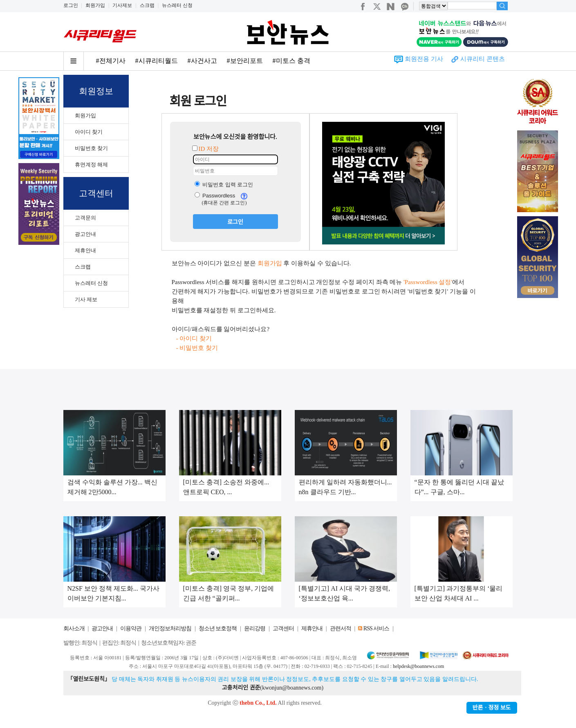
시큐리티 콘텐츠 (483, 59)
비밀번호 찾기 (91, 148)
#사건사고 (202, 61)
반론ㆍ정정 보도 (492, 708)
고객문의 (85, 218)
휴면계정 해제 (91, 165)
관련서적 (341, 628)
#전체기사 (111, 61)
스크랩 (147, 5)
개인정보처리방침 (170, 628)
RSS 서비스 (376, 628)
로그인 (71, 5)
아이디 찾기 (89, 132)
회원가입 (95, 5)
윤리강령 (255, 628)
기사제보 (122, 5)
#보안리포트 (245, 61)
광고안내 (85, 234)
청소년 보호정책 (218, 628)
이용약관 (131, 628)
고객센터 (283, 628)
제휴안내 (85, 250)
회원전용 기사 (424, 59)
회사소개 (74, 628)
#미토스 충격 (291, 61)
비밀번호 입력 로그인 (224, 185)
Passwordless (215, 196)
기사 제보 (86, 299)
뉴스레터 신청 (177, 5)
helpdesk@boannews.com (418, 666)
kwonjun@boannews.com (292, 688)
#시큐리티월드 (157, 61)
